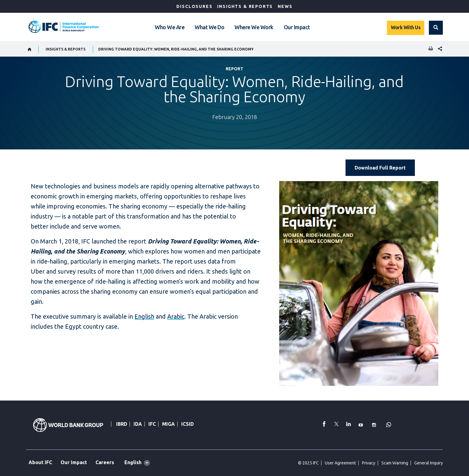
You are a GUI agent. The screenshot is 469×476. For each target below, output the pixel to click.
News (285, 6)
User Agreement (340, 463)
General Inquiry (429, 463)
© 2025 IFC (308, 463)
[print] (429, 49)
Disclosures (194, 6)
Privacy (369, 463)
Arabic (176, 316)
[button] (436, 28)
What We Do (209, 27)
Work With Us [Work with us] (406, 27)
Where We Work (254, 27)
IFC (152, 424)
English (144, 316)
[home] (30, 49)
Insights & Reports (245, 6)
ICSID (188, 424)
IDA (138, 424)
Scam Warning (395, 463)
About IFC (40, 462)
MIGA (168, 424)
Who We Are (170, 27)
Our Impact (297, 27)
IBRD (122, 424)
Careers (105, 462)
